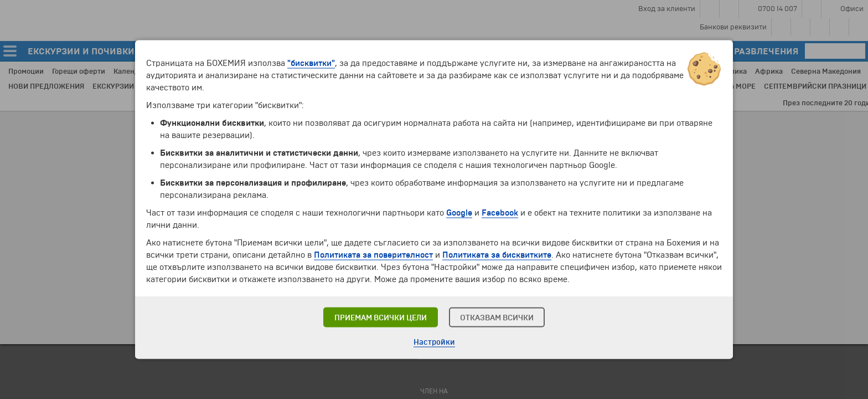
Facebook (500, 213)
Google (459, 213)
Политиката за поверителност (373, 255)
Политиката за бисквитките (497, 255)
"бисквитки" (311, 63)
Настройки (434, 342)
